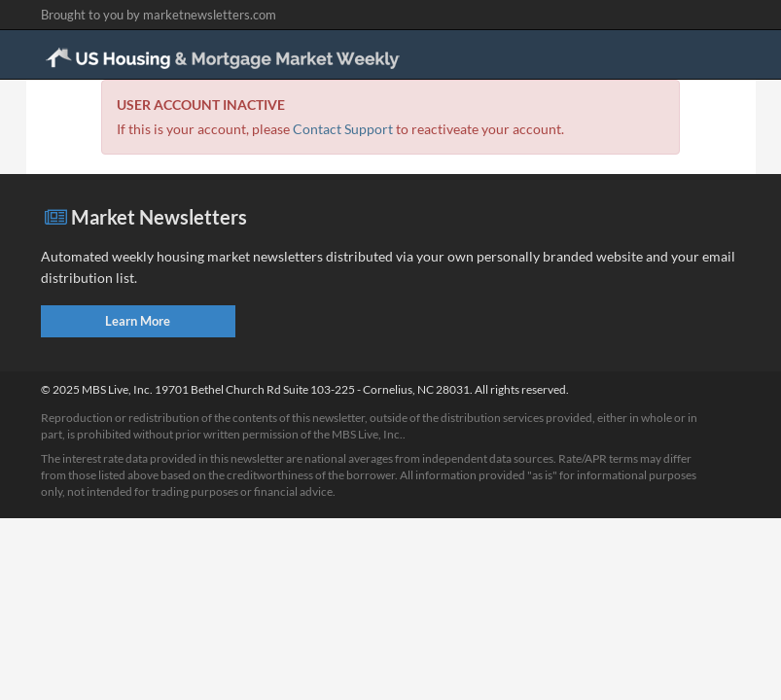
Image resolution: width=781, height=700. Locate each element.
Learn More (138, 321)
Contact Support (343, 129)
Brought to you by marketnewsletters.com (159, 15)
